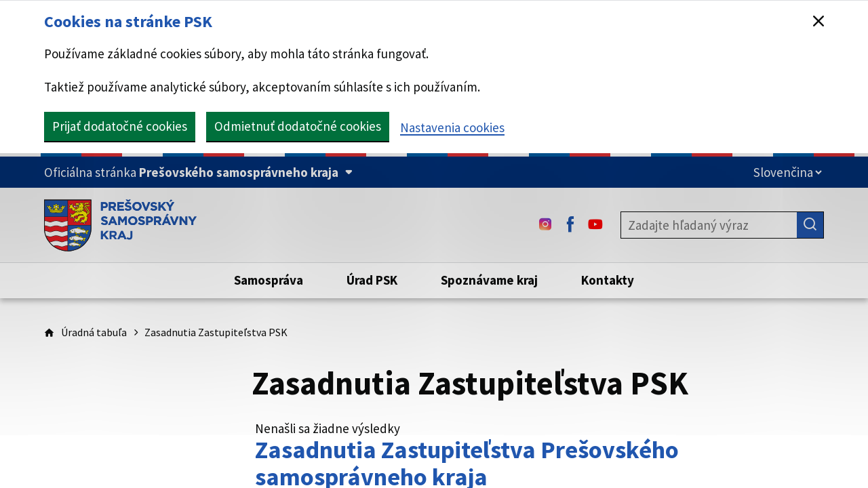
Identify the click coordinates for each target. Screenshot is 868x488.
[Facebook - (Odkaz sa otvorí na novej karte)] (570, 225)
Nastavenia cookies (452, 127)
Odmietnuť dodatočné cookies (298, 126)
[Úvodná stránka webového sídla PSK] (120, 225)
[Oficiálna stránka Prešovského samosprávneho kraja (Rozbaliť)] (198, 172)
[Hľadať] (810, 225)
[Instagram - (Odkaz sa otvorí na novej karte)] (545, 225)
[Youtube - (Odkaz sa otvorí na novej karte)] (595, 225)
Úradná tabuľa (94, 332)
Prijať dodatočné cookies (120, 126)
